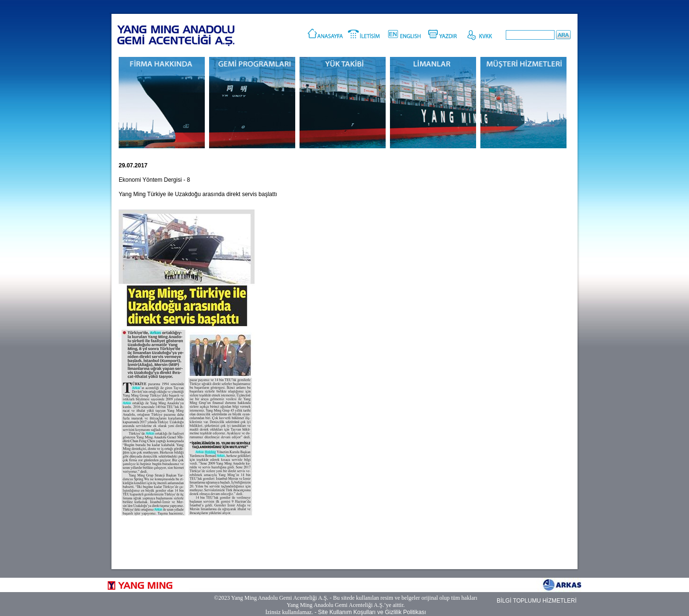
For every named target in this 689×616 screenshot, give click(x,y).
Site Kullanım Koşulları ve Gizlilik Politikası (372, 612)
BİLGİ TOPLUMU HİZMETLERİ (537, 601)
